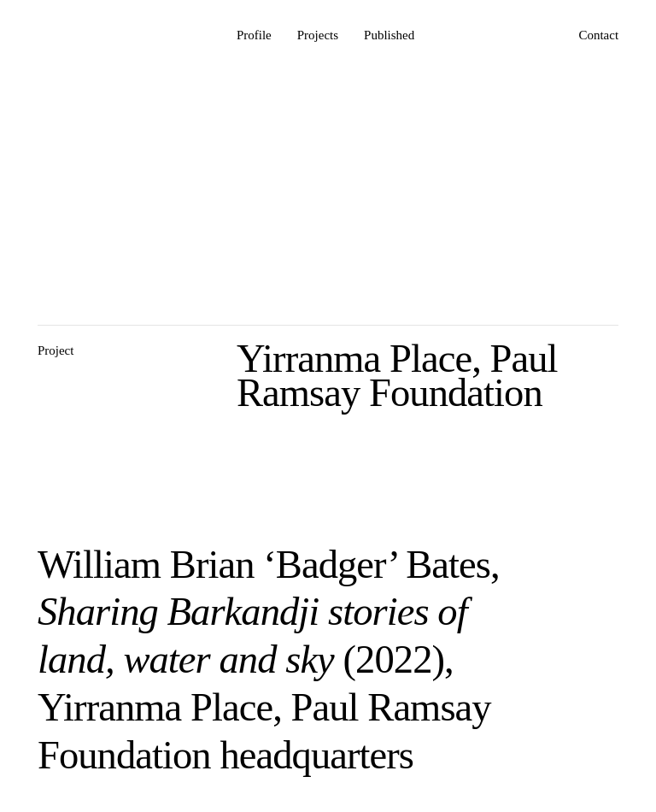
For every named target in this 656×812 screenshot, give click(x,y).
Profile (254, 35)
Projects (318, 35)
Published (389, 35)
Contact (598, 35)
